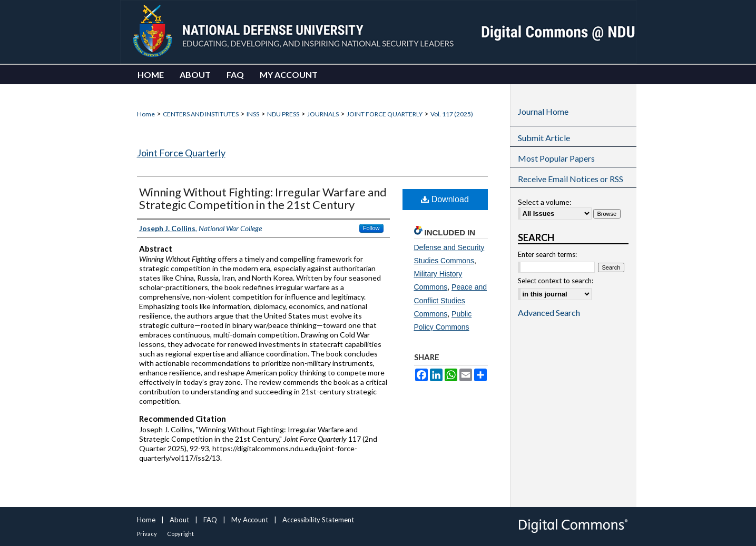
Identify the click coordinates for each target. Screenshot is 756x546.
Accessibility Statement (318, 520)
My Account (250, 520)
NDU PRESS (283, 114)
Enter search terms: (547, 254)
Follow (371, 228)
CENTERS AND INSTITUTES (201, 114)
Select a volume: (545, 202)
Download (445, 199)
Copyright (180, 534)
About (179, 520)
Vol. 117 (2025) (452, 114)
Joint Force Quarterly (181, 153)
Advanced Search (549, 312)
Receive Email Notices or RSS (571, 179)
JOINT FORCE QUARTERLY (385, 114)
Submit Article (544, 138)
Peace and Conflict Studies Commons (451, 300)
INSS (253, 114)
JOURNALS (323, 114)
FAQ (210, 520)
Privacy (147, 534)
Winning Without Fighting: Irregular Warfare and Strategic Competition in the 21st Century (263, 198)
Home (146, 114)
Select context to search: (556, 281)
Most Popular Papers (556, 158)
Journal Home (543, 111)
